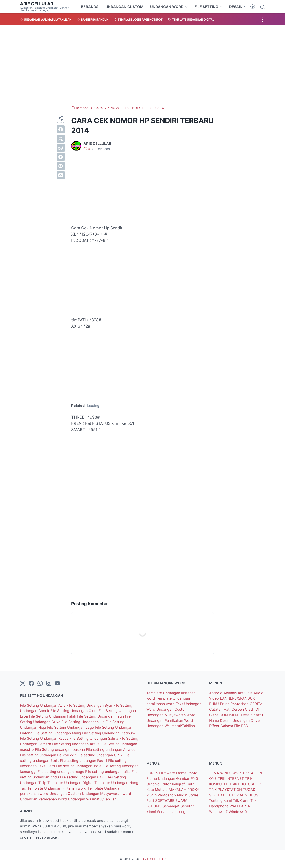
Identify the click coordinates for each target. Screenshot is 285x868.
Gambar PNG (187, 778)
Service (164, 812)
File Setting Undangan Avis (43, 705)
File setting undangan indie (79, 766)
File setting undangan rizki (83, 777)
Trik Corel (242, 800)
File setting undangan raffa (108, 772)
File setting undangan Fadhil (84, 761)
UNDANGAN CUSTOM (124, 7)
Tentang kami (221, 800)
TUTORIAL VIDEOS (242, 795)
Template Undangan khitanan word (57, 788)
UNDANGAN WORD (167, 7)
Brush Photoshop (235, 704)
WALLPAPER (240, 806)
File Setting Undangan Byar (90, 705)
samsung (178, 812)
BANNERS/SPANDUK (237, 698)
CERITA (256, 704)
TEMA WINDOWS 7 (226, 773)
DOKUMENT (230, 715)
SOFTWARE (165, 800)
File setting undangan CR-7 (100, 755)
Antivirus (246, 693)
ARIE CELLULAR (37, 4)
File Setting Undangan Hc (83, 722)
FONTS (153, 773)
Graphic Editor (159, 784)
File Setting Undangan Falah (53, 716)
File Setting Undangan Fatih (101, 716)
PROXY (193, 790)
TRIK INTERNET (231, 778)
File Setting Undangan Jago (71, 727)
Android (216, 693)
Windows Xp (239, 812)
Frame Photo (187, 773)
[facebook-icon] (31, 684)
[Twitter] (23, 684)
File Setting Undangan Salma (95, 738)
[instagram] (49, 684)
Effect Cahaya (222, 726)
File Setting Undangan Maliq (58, 733)
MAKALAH (178, 790)
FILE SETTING (206, 7)
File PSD (241, 726)
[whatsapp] (61, 148)
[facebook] (61, 129)
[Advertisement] (142, 66)
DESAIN (236, 7)
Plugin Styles (188, 795)
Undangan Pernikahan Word (44, 799)
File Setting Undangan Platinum (109, 733)
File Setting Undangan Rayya (45, 738)
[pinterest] (61, 166)
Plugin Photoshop (162, 795)
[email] (61, 175)
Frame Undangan (161, 778)
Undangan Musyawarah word (107, 794)
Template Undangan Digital (71, 783)
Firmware (168, 773)
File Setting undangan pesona (60, 749)
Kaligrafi (179, 784)
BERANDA (90, 7)
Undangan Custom (66, 794)
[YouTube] (57, 684)
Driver (256, 720)
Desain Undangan (235, 720)
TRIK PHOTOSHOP (245, 784)
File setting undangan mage (61, 772)
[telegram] (61, 157)
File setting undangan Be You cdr (48, 755)
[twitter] (61, 139)
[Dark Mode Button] (253, 7)
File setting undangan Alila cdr (111, 749)
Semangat (172, 806)
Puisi (151, 800)
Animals (231, 693)
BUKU (215, 704)
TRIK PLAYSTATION (226, 790)
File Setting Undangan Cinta (74, 711)
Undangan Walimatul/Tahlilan (92, 799)
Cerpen (238, 709)
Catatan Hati (220, 709)
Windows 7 (219, 812)
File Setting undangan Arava (76, 744)
